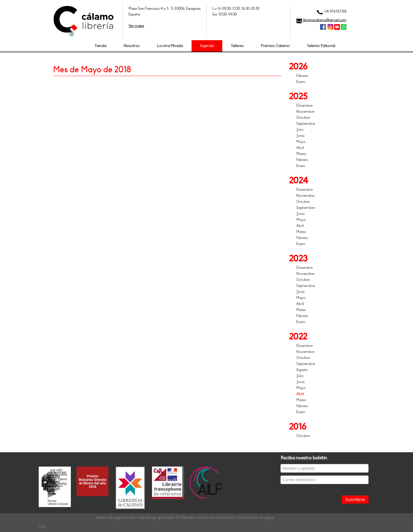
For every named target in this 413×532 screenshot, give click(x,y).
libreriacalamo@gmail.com (325, 20)
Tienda (101, 46)
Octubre (303, 118)
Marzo (301, 154)
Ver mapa (136, 26)
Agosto (302, 370)
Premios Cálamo (275, 46)
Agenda (207, 46)
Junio (300, 136)
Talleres (237, 46)
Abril (300, 148)
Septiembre (306, 124)
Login (43, 526)
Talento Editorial (321, 46)
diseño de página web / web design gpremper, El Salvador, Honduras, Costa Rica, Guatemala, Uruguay (185, 518)
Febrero (302, 76)
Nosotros (132, 46)
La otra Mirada (170, 46)
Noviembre (305, 112)
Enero (301, 82)
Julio (300, 130)
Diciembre (304, 106)
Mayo (301, 142)
